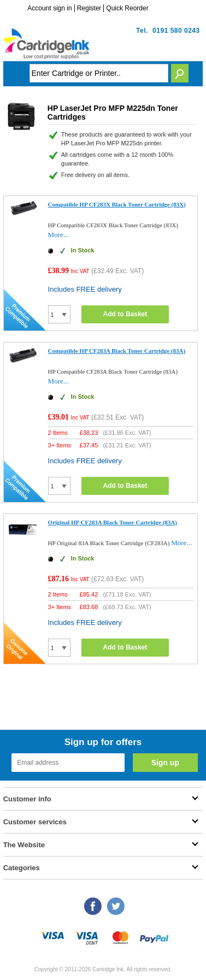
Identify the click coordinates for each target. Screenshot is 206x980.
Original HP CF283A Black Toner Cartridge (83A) (113, 522)
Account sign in (49, 8)
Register (89, 8)
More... (58, 235)
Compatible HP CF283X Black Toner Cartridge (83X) (117, 204)
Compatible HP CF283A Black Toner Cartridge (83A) (117, 351)
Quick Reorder (127, 8)
